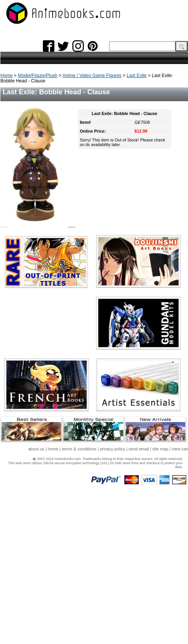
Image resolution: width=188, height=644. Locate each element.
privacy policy (113, 449)
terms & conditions (79, 449)
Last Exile (137, 76)
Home (7, 76)
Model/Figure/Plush (38, 76)
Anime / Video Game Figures (92, 76)
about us (36, 449)
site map (160, 449)
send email (139, 449)
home (53, 449)
